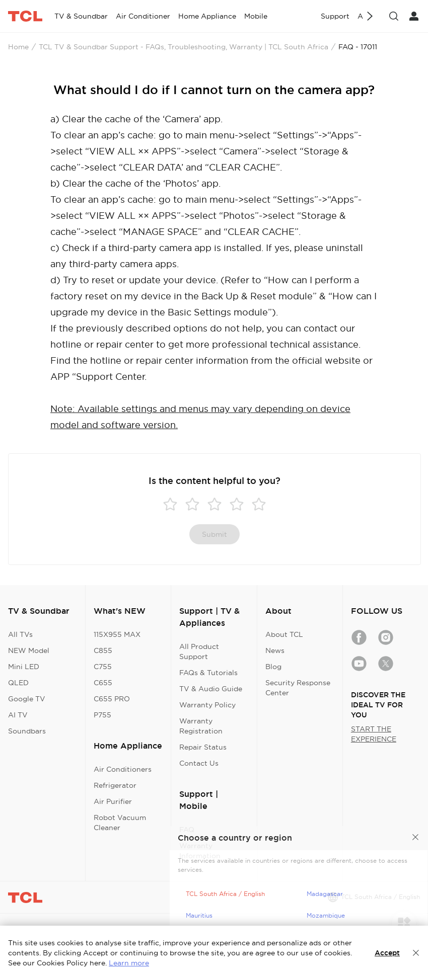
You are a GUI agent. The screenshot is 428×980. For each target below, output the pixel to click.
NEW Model (29, 650)
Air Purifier (113, 801)
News (275, 650)
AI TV (18, 715)
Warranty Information (200, 851)
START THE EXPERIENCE (374, 734)
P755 (102, 715)
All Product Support (199, 651)
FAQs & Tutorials (208, 673)
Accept (387, 953)
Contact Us (199, 763)
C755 (103, 667)
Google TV (27, 699)
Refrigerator (115, 785)
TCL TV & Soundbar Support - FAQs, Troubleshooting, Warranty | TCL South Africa (184, 47)
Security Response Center (298, 688)
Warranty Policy (207, 705)
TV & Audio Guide (211, 689)
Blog (273, 667)
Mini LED (24, 667)
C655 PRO (112, 699)
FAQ (187, 830)
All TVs (20, 634)
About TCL (284, 634)
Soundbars (27, 731)
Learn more (129, 963)
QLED (18, 683)
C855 (103, 650)
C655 (103, 683)
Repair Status (203, 747)
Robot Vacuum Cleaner (120, 823)
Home (18, 47)
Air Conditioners (123, 769)
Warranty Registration (201, 726)
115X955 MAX (117, 634)
